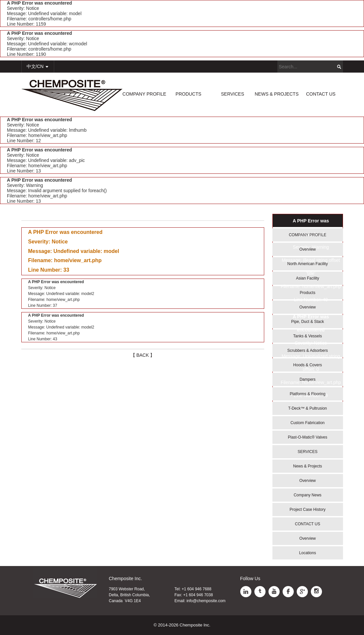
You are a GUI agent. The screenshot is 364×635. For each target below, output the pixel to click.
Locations (307, 553)
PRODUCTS (189, 94)
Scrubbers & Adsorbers (307, 351)
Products (307, 293)
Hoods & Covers (307, 365)
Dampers (308, 379)
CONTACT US (321, 94)
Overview (308, 249)
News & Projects (308, 466)
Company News (308, 495)
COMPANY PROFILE (144, 94)
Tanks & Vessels (307, 336)
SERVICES (233, 94)
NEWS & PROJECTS (277, 94)
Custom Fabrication (308, 423)
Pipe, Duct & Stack (308, 322)
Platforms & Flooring (308, 394)
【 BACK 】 (143, 355)
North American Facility (307, 264)
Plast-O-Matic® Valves (308, 437)
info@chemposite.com (206, 601)
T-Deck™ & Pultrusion (308, 408)
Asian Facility (308, 278)
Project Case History (307, 510)
